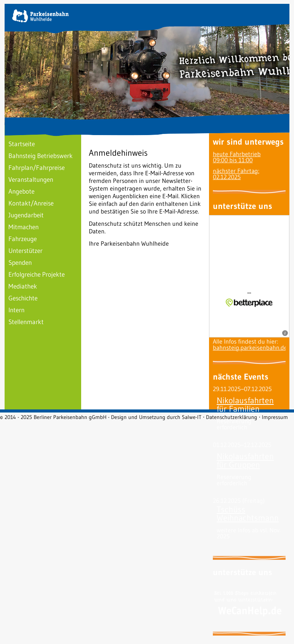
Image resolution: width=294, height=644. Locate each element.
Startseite (22, 144)
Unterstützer (25, 250)
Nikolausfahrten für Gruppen (245, 461)
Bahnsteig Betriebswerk (41, 156)
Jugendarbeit (26, 215)
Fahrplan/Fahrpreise (37, 167)
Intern (16, 310)
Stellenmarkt (26, 322)
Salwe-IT (192, 417)
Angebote (21, 191)
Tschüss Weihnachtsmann (248, 514)
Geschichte (23, 298)
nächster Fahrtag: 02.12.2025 (236, 174)
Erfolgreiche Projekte (37, 274)
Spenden (20, 262)
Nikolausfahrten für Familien (245, 405)
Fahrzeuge (23, 239)
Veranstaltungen (31, 179)
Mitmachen (24, 227)
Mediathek (23, 286)
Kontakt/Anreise (31, 203)
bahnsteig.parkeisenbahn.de (250, 347)
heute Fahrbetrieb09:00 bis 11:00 (237, 157)
